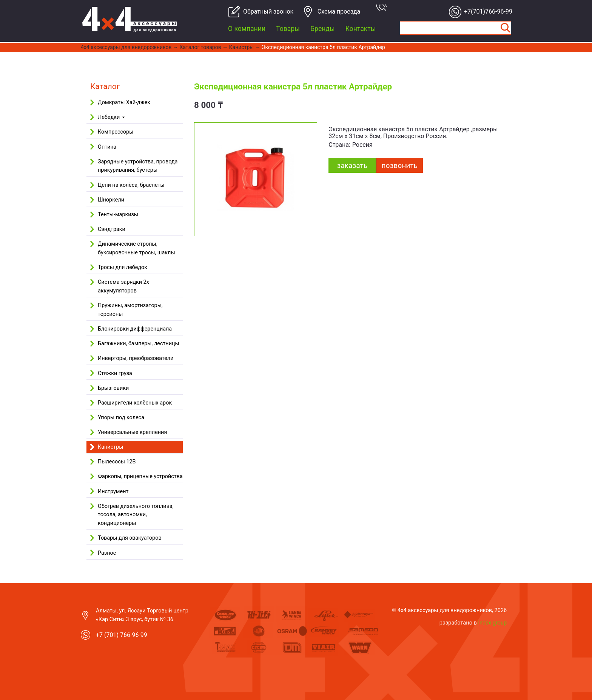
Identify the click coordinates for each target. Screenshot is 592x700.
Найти (505, 28)
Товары (288, 29)
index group (493, 623)
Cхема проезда (339, 12)
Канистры (242, 47)
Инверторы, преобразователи (136, 358)
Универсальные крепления (132, 432)
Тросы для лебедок (123, 267)
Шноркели (111, 200)
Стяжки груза (115, 373)
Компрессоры (116, 132)
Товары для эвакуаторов (130, 538)
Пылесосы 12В (117, 462)
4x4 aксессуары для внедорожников (126, 47)
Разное (107, 553)
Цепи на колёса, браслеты (131, 185)
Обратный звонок (265, 12)
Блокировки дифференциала (135, 329)
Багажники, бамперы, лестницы (139, 344)
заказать (352, 165)
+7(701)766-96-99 (486, 12)
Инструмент (113, 492)
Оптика (107, 147)
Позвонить (400, 165)
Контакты (361, 29)
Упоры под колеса (121, 418)
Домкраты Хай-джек (124, 102)
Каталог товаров (200, 47)
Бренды (323, 29)
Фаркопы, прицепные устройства (140, 476)
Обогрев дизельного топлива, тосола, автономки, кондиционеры (136, 515)
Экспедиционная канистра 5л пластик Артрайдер (323, 47)
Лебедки (111, 117)
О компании (247, 29)
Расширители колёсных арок (135, 403)
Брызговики (113, 388)
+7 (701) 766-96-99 (122, 635)
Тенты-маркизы (118, 215)
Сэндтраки (112, 229)
